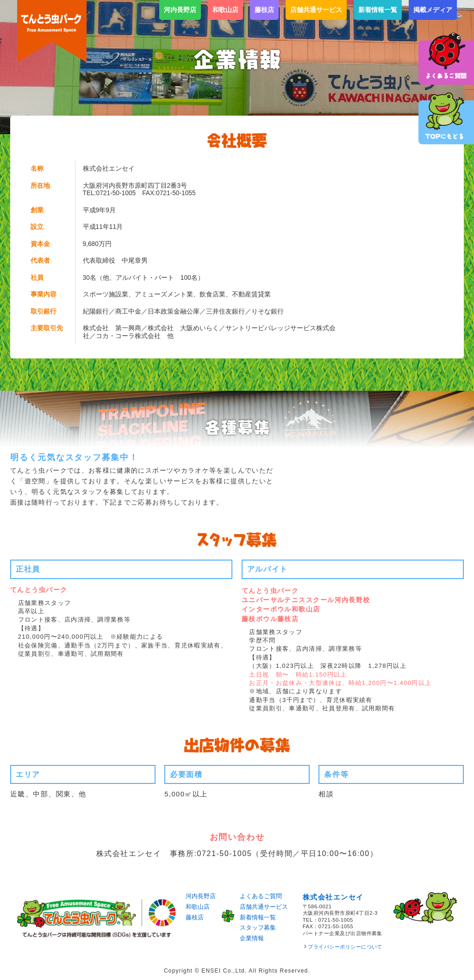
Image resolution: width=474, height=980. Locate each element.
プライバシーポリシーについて (345, 947)
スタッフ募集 (258, 928)
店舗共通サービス (316, 10)
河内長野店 (180, 10)
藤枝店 (264, 10)
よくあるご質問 (261, 896)
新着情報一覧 (378, 10)
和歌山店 (225, 10)
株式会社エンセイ (333, 897)
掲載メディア (433, 10)
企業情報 (252, 938)
